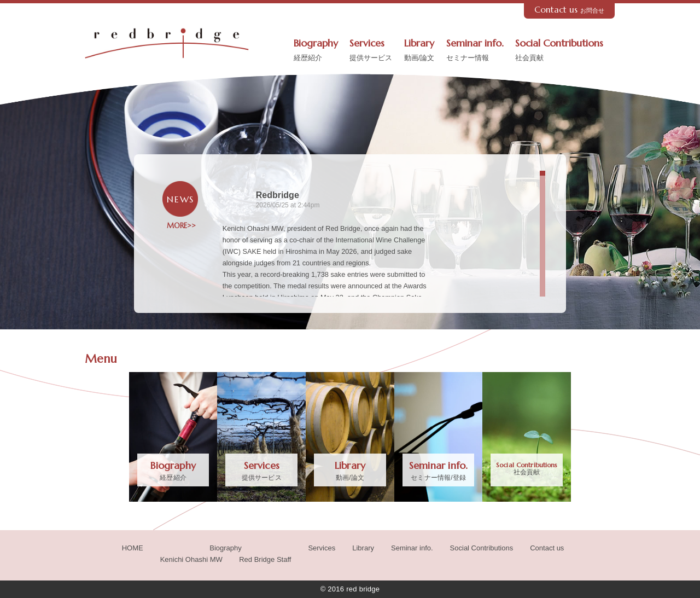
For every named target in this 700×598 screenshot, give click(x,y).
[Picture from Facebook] (460, 223)
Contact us (570, 10)
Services (371, 51)
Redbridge (278, 195)
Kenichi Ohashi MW (191, 559)
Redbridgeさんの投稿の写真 (489, 258)
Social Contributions (559, 51)
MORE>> (180, 226)
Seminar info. (475, 51)
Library (419, 51)
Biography (316, 51)
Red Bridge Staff (265, 559)
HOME (133, 548)
